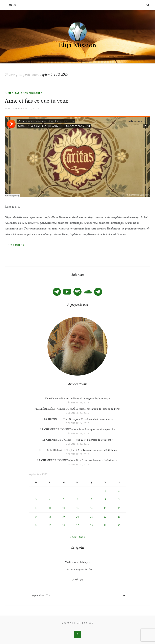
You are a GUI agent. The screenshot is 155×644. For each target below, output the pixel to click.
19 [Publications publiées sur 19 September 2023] (64, 517)
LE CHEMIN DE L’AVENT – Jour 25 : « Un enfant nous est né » (77, 419)
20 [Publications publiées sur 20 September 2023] (77, 517)
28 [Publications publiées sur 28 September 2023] (91, 525)
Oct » (82, 537)
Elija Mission (77, 45)
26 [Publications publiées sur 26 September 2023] (64, 525)
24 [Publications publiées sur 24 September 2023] (36, 525)
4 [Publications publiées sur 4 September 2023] (50, 499)
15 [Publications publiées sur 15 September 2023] (105, 508)
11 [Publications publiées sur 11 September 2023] (50, 508)
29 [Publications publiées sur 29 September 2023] (105, 525)
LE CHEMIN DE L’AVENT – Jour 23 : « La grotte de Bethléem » (78, 440)
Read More (15, 245)
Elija (8, 108)
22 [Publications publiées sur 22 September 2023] (105, 517)
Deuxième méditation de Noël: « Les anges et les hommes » (77, 399)
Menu (10, 5)
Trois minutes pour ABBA (77, 569)
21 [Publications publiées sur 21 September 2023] (91, 517)
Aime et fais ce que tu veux (36, 101)
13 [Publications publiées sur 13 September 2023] (77, 508)
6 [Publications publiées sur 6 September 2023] (77, 499)
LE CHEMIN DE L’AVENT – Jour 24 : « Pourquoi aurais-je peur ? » (78, 429)
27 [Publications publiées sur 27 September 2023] (77, 525)
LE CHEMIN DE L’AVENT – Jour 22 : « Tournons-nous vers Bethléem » (78, 450)
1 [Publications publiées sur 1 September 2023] (105, 491)
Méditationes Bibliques (25, 93)
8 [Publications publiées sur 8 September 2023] (105, 499)
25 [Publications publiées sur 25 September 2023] (50, 525)
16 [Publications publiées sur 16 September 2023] (119, 508)
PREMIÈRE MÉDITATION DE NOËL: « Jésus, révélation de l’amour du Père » (78, 409)
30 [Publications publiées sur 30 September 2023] (119, 525)
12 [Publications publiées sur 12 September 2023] (64, 508)
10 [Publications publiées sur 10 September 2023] (36, 508)
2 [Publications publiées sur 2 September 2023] (119, 491)
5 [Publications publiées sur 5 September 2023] (64, 499)
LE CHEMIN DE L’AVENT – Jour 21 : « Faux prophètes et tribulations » (77, 460)
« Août (74, 537)
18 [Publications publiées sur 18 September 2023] (50, 517)
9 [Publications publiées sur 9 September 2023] (119, 499)
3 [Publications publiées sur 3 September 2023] (36, 499)
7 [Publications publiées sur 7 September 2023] (91, 499)
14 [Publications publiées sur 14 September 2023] (91, 508)
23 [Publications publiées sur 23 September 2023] (119, 517)
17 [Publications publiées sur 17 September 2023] (36, 517)
